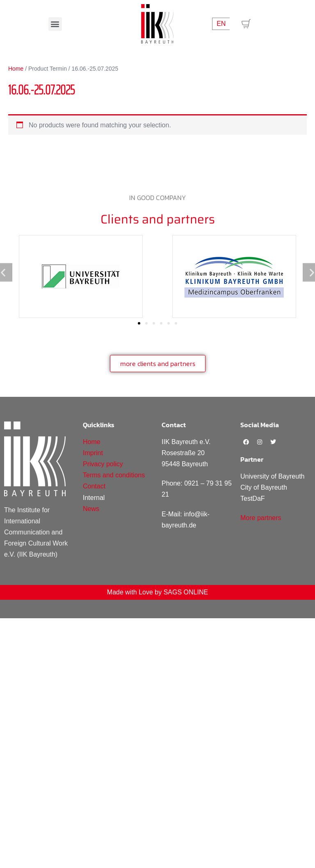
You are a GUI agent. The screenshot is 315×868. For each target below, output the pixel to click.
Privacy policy (103, 464)
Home (16, 69)
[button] (55, 24)
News (91, 509)
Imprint (93, 453)
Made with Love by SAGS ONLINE (157, 592)
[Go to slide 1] (139, 323)
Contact (94, 486)
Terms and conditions (114, 475)
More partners (261, 518)
